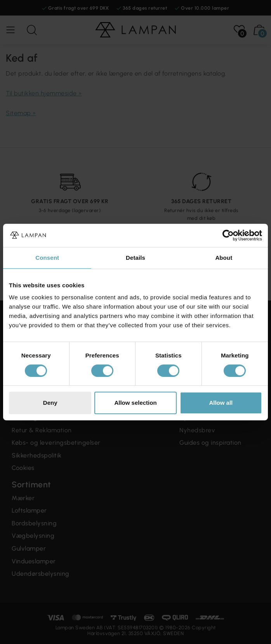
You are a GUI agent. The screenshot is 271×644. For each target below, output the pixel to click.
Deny (50, 403)
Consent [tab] (47, 258)
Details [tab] (135, 258)
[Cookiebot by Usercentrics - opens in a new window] (228, 235)
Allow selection (135, 403)
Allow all (221, 403)
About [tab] (224, 258)
